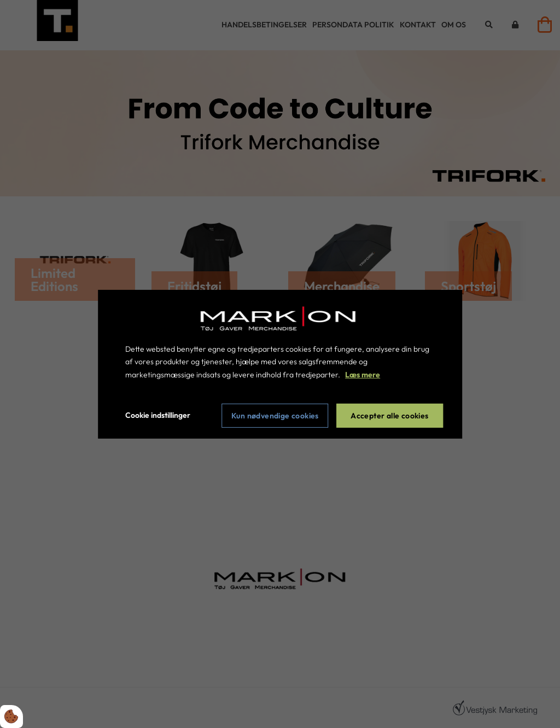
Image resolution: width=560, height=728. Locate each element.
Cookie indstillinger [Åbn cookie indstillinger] (158, 415)
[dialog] (280, 364)
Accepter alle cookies (389, 416)
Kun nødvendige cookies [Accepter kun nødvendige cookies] (275, 416)
